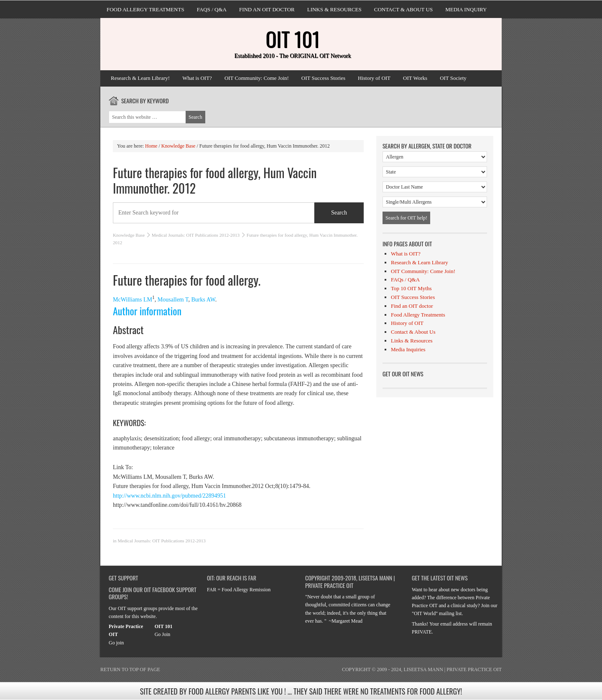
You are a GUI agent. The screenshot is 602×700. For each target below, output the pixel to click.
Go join (116, 643)
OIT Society (453, 78)
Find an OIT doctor (267, 9)
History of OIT (374, 78)
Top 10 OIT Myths (411, 288)
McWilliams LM (133, 300)
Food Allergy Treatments (145, 9)
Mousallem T (173, 300)
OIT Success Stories (323, 78)
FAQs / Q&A (212, 9)
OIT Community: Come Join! (257, 78)
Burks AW (203, 300)
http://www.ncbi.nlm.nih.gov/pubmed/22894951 (170, 496)
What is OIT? (197, 78)
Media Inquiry (466, 9)
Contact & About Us (403, 9)
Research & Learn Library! (140, 78)
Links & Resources (334, 9)
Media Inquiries (408, 349)
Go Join (163, 634)
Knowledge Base (129, 235)
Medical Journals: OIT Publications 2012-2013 (196, 235)
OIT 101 (293, 39)
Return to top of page (130, 669)
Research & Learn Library (420, 262)
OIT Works (415, 78)
